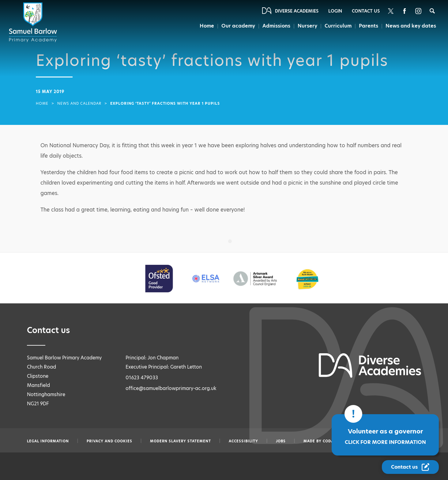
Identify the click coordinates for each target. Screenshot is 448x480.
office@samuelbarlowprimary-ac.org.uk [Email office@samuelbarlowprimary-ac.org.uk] (171, 388)
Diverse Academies (297, 11)
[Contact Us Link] (410, 467)
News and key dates (411, 26)
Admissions (277, 26)
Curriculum (338, 26)
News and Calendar (79, 103)
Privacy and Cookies (109, 441)
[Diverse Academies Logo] (34, 22)
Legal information (48, 441)
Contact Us (366, 11)
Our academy (239, 26)
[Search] (432, 11)
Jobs (281, 441)
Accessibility (243, 441)
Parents (368, 26)
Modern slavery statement (181, 441)
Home (207, 26)
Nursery (308, 26)
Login (335, 11)
